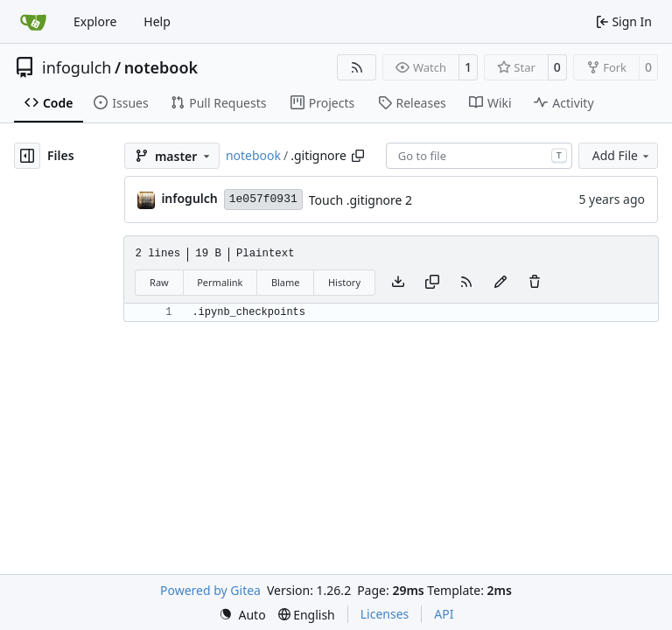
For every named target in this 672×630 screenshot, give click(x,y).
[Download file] (398, 283)
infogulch (77, 67)
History (344, 282)
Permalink (220, 282)
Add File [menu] (622, 155)
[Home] (33, 22)
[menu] (242, 615)
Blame (286, 282)
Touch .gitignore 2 (360, 200)
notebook (161, 67)
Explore (95, 21)
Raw (159, 282)
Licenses (385, 614)
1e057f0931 (263, 199)
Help (157, 21)
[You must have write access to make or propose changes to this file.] (535, 283)
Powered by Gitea (210, 590)
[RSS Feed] (357, 67)
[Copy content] (432, 283)
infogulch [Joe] (189, 198)
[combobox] (479, 156)
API (444, 614)
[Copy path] (358, 156)
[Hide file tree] (27, 156)
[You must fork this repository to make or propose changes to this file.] (500, 283)
